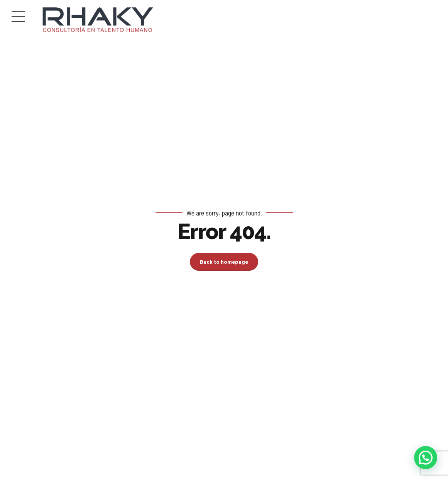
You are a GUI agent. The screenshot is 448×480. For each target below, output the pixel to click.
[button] (426, 458)
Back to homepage (224, 262)
